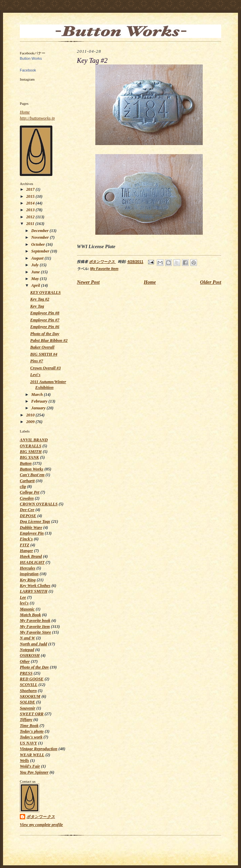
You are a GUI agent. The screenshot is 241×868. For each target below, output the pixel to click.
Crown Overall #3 (45, 368)
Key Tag (37, 306)
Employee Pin (32, 533)
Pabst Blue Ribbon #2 (49, 340)
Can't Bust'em (32, 475)
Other (25, 661)
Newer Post (88, 282)
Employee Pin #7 (45, 320)
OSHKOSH (30, 655)
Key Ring (28, 580)
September (41, 251)
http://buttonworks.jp (37, 118)
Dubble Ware (31, 528)
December (40, 231)
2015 (31, 196)
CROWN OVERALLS (39, 504)
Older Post (211, 282)
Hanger (26, 551)
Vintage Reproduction (39, 749)
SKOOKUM (30, 696)
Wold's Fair (30, 766)
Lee (23, 597)
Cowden (27, 498)
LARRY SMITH (34, 591)
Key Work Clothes (35, 586)
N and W (27, 638)
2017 (31, 189)
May (36, 279)
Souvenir (28, 708)
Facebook (28, 70)
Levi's (35, 375)
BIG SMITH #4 (44, 354)
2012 (31, 217)
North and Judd (33, 644)
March (38, 395)
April (36, 285)
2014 (31, 203)
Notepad (27, 650)
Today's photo (32, 731)
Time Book (29, 726)
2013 (31, 210)
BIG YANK (29, 457)
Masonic (27, 609)
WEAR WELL (32, 755)
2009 (31, 422)
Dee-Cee (27, 510)
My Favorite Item (35, 627)
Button (26, 463)
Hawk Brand (31, 556)
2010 (31, 415)
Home (25, 112)
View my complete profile (41, 825)
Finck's (26, 539)
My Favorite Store (35, 632)
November (40, 237)
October (39, 244)
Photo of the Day (45, 334)
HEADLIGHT (32, 562)
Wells (24, 761)
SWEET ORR (32, 714)
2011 (31, 224)
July (35, 265)
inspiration (29, 574)
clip (23, 487)
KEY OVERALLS (45, 292)
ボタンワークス (41, 817)
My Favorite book (35, 621)
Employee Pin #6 (45, 327)
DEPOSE (28, 516)
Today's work (31, 737)
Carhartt (27, 481)
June (36, 272)
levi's (24, 603)
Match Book (30, 615)
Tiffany (26, 720)
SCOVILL (29, 685)
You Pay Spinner (34, 772)
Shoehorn (28, 691)
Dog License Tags (35, 521)
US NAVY (28, 743)
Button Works (31, 58)
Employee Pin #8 (45, 313)
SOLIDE (27, 702)
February (40, 401)
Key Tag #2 (40, 299)
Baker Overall (42, 347)
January (39, 408)
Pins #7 (37, 361)
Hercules (28, 568)
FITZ (25, 545)
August (38, 258)
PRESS (26, 673)
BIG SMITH (31, 452)
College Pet (30, 492)
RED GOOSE (32, 679)
